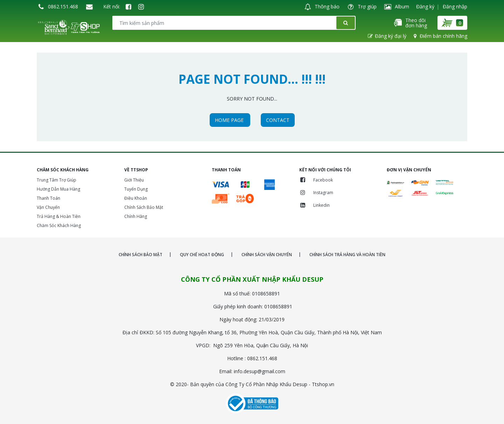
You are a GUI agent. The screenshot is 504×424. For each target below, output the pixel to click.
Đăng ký (425, 6)
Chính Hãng (136, 216)
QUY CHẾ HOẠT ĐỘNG (202, 255)
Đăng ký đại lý (387, 36)
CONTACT (278, 120)
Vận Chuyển (48, 207)
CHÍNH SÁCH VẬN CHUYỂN (267, 255)
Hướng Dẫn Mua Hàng (58, 189)
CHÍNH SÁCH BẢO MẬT (141, 255)
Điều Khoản (136, 198)
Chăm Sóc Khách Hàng (59, 225)
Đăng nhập (455, 6)
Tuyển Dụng (136, 189)
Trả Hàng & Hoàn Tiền (59, 216)
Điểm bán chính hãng (440, 36)
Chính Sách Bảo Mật (144, 207)
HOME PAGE (230, 120)
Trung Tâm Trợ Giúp (57, 180)
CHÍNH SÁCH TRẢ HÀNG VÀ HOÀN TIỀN (347, 255)
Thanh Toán (48, 198)
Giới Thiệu (134, 180)
